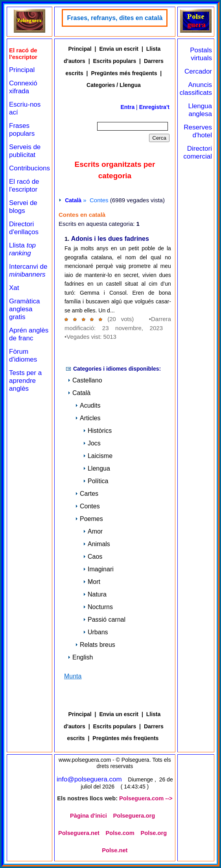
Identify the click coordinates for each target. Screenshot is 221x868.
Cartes (87, 494)
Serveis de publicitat (25, 151)
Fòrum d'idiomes (23, 356)
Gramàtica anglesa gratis (24, 309)
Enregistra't (154, 107)
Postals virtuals (201, 54)
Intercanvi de (28, 271)
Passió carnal (104, 620)
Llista (22, 249)
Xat (14, 288)
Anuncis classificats (196, 89)
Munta (73, 676)
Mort (92, 582)
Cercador (198, 71)
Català (73, 200)
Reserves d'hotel (198, 131)
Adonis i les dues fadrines (110, 239)
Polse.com (120, 833)
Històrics (97, 431)
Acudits (88, 405)
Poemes (89, 519)
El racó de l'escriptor (24, 186)
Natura (95, 594)
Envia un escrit (119, 49)
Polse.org (154, 833)
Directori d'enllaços (24, 228)
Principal (22, 70)
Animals (97, 544)
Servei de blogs (23, 207)
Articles (88, 418)
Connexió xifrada (23, 87)
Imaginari (98, 569)
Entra (127, 107)
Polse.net (115, 850)
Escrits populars (114, 61)
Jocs (92, 443)
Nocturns (98, 607)
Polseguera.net (79, 833)
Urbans (96, 632)
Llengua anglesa (200, 110)
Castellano (85, 380)
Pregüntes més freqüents (124, 73)
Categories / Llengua (114, 85)
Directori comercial (198, 152)
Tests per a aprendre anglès (25, 381)
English (80, 657)
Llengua (97, 468)
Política (96, 481)
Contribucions (29, 168)
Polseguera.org (134, 816)
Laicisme (98, 456)
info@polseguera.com (89, 779)
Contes (87, 506)
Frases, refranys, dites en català (115, 18)
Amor (93, 531)
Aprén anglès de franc (29, 334)
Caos (93, 557)
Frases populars (22, 130)
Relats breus (95, 645)
